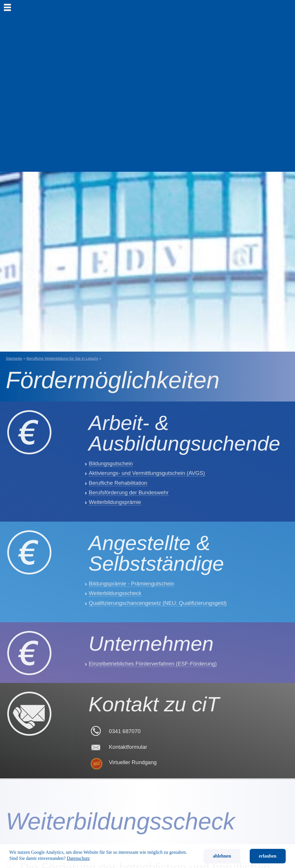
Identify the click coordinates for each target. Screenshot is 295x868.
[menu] (7, 7)
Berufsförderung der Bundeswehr (129, 516)
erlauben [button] (268, 856)
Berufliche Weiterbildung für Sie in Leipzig (62, 358)
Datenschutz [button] (78, 858)
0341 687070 (125, 823)
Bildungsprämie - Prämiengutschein (132, 631)
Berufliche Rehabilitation (118, 507)
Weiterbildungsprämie (115, 526)
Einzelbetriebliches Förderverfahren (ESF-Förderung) (153, 735)
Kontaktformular (128, 839)
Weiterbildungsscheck (115, 641)
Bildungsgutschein (111, 487)
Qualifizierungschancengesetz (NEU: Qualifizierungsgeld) (158, 650)
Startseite (14, 358)
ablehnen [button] (222, 856)
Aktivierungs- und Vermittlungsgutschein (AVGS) (147, 497)
